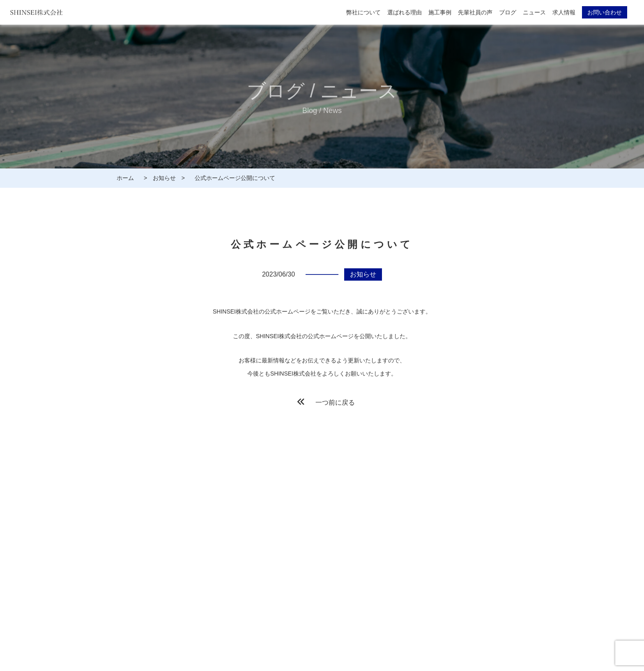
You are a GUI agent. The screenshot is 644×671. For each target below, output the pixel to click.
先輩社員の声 (475, 12)
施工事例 (440, 12)
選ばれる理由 (405, 12)
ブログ (508, 12)
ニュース (534, 12)
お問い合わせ (605, 12)
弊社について (363, 12)
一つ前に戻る (326, 402)
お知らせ (363, 274)
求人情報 (564, 12)
